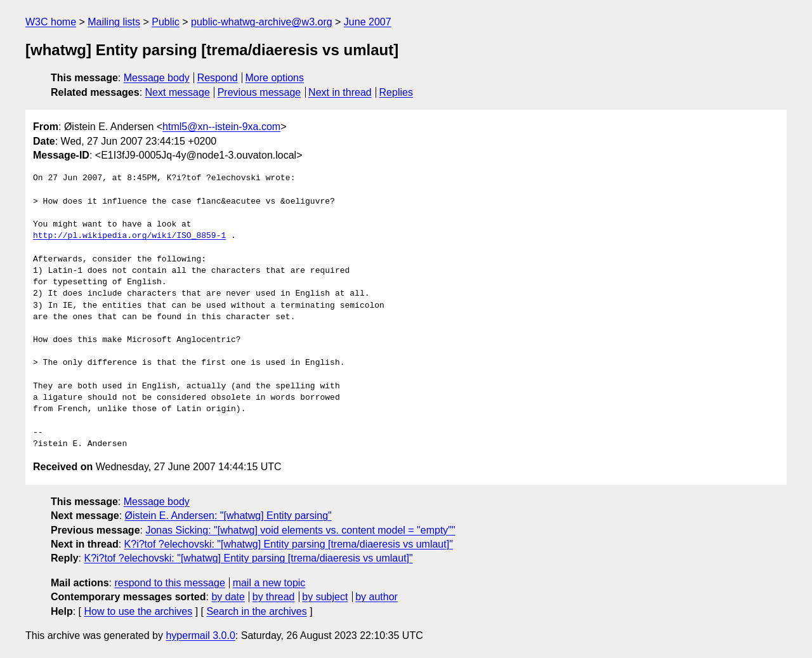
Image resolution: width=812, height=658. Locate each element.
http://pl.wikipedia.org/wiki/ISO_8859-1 (129, 236)
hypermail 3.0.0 (200, 635)
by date (228, 597)
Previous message (259, 92)
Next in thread (340, 92)
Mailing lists (114, 22)
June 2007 (368, 22)
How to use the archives (138, 611)
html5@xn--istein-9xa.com (221, 127)
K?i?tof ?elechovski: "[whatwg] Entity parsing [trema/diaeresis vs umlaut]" (289, 544)
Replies (396, 92)
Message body (157, 78)
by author (377, 597)
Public (166, 22)
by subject (325, 597)
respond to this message (169, 583)
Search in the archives (256, 611)
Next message (178, 92)
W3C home (51, 22)
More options (275, 78)
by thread (274, 597)
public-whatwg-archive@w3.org (262, 22)
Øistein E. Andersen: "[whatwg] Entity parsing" (228, 516)
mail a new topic (269, 583)
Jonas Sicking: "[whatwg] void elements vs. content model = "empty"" (300, 530)
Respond (218, 78)
